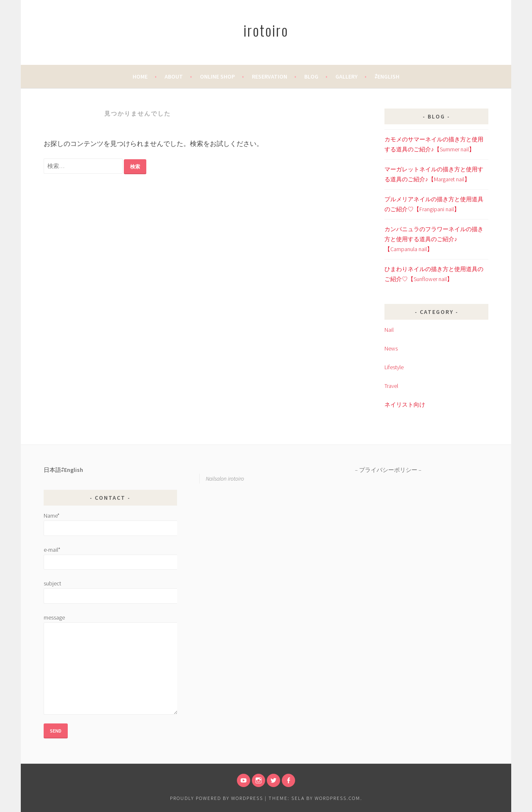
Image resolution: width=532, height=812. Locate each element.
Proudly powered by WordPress (217, 798)
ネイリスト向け (405, 405)
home (140, 77)
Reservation (270, 77)
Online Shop (217, 77)
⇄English (387, 77)
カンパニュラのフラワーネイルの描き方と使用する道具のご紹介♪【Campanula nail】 (434, 239)
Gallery (346, 77)
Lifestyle (394, 367)
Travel (391, 386)
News (391, 348)
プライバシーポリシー (388, 470)
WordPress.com (337, 798)
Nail (389, 330)
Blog (311, 77)
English (74, 470)
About (174, 77)
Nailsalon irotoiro (225, 479)
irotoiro (266, 30)
